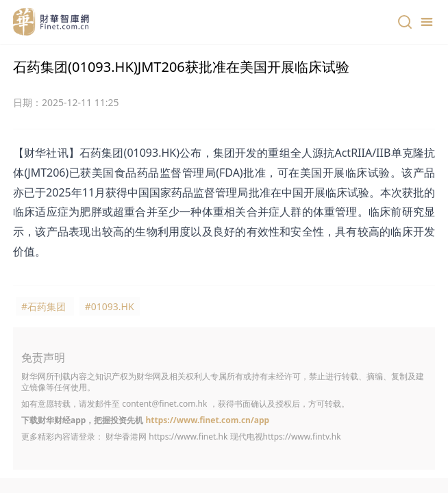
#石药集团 (43, 306)
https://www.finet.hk (188, 437)
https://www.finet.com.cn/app (207, 420)
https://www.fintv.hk (302, 437)
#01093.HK (110, 306)
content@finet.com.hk (164, 404)
